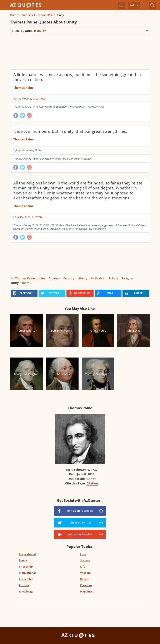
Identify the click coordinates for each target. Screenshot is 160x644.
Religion (127, 278)
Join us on (80, 511)
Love (83, 554)
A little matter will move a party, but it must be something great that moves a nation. (77, 77)
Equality (18, 217)
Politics (114, 278)
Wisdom (85, 573)
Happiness (87, 591)
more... (27, 283)
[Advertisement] (80, 52)
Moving (26, 98)
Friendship (26, 567)
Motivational (27, 573)
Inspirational (27, 554)
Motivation (98, 278)
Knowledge (26, 591)
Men (28, 217)
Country (69, 278)
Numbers (27, 150)
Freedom (86, 585)
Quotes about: (80, 31)
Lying (17, 150)
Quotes (15, 15)
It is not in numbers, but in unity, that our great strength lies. (70, 131)
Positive (24, 585)
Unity (38, 150)
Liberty (82, 278)
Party (17, 98)
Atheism (54, 278)
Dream (85, 579)
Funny (23, 560)
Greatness (39, 98)
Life (83, 567)
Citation (92, 483)
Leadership (26, 579)
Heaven (37, 217)
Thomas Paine (46, 15)
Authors (26, 15)
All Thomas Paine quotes (28, 278)
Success (85, 560)
